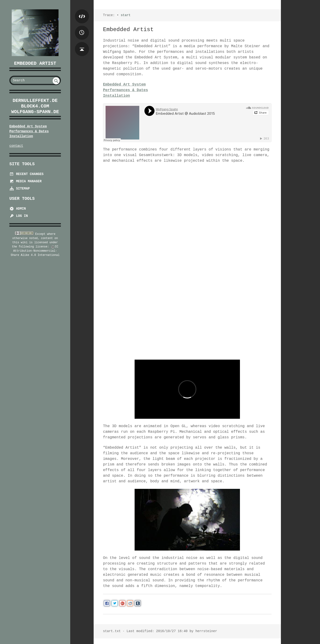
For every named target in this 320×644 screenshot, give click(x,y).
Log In (19, 216)
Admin (18, 209)
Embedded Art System (28, 126)
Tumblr (138, 603)
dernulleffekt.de (35, 101)
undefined (56, 81)
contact (16, 146)
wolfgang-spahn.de (35, 112)
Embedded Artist (35, 63)
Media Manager (26, 181)
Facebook (107, 603)
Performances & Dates (29, 131)
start (126, 15)
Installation (21, 136)
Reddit (130, 603)
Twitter (115, 603)
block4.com (35, 106)
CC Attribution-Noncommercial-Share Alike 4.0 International (35, 251)
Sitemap (20, 189)
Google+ (122, 603)
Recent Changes (26, 174)
